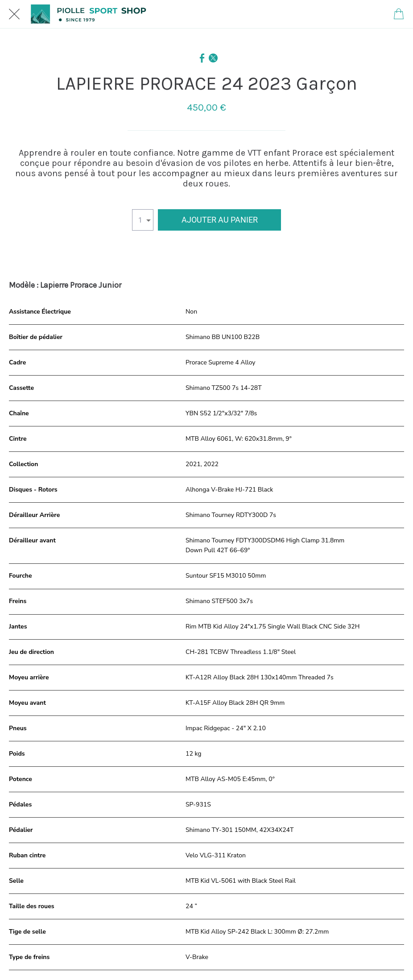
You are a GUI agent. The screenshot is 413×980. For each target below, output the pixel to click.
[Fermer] (14, 14)
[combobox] (143, 220)
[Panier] (399, 14)
